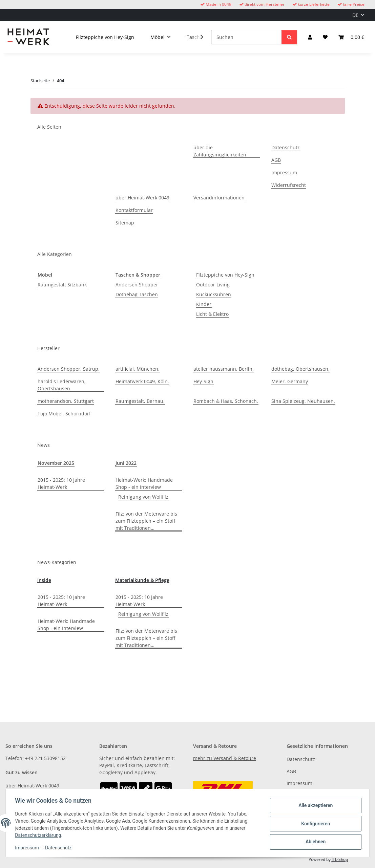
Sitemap (125, 223)
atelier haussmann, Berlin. (224, 369)
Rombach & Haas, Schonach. (226, 401)
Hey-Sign (203, 381)
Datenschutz (60, 848)
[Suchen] (246, 37)
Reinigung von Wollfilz (143, 497)
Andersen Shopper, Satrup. (69, 369)
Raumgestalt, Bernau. (140, 401)
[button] (310, 37)
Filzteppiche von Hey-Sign (225, 275)
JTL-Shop (340, 859)
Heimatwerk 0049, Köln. (142, 381)
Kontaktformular (134, 210)
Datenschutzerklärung (40, 835)
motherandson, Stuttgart (66, 401)
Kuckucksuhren (214, 294)
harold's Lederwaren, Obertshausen (62, 385)
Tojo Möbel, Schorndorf (64, 414)
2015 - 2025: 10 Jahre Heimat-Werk (61, 483)
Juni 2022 (126, 463)
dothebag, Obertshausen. (300, 369)
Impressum (28, 848)
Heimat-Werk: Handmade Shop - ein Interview (144, 483)
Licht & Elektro (212, 314)
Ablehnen (314, 841)
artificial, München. (138, 369)
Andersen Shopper (137, 285)
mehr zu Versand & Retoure (225, 758)
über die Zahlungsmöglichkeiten (220, 151)
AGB (276, 160)
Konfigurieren (314, 824)
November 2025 (56, 463)
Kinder (204, 304)
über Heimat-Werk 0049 (142, 198)
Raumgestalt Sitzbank (62, 285)
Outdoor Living (213, 285)
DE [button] (355, 15)
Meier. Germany (290, 381)
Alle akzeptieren (314, 806)
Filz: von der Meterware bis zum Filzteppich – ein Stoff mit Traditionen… (146, 521)
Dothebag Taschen (137, 294)
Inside (44, 580)
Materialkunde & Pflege (142, 580)
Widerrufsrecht (289, 185)
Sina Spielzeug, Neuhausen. (303, 401)
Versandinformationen (219, 198)
